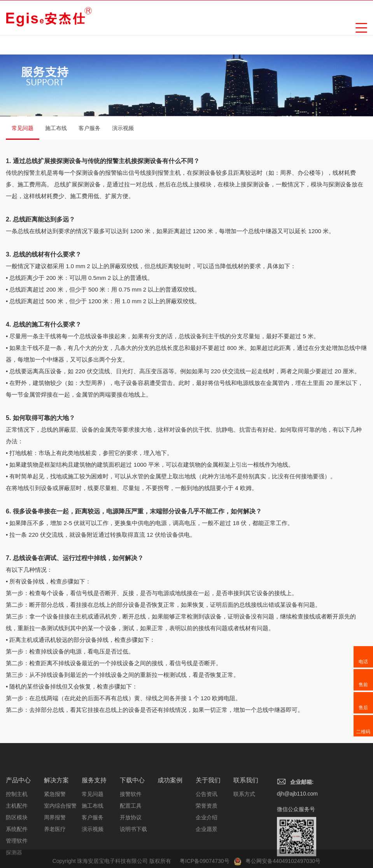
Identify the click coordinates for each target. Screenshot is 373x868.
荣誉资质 (207, 836)
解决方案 (56, 811)
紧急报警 (55, 825)
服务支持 (94, 811)
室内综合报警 (60, 836)
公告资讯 (207, 825)
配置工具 (131, 836)
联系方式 (244, 825)
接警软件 (131, 825)
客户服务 (89, 128)
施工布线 (56, 128)
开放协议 (131, 848)
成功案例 (170, 811)
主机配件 (17, 836)
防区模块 (17, 848)
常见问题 (23, 132)
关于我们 (208, 811)
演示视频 (123, 128)
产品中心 (18, 811)
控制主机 (17, 825)
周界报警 (55, 848)
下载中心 (132, 811)
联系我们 (246, 811)
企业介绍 (207, 848)
